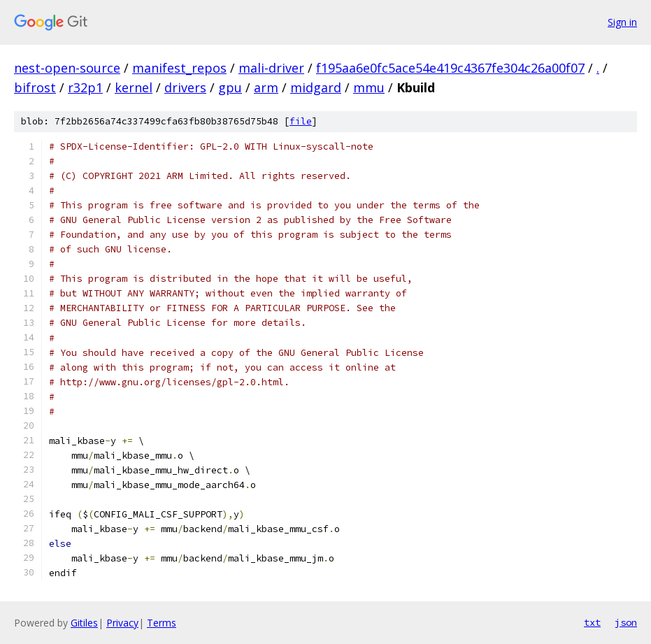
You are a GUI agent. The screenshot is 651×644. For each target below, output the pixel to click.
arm (266, 87)
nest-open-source (67, 68)
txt (592, 622)
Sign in (622, 22)
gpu (230, 87)
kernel (134, 87)
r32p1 (85, 87)
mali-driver (271, 68)
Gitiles (84, 623)
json (626, 622)
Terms (162, 623)
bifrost (35, 87)
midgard (316, 87)
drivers (185, 87)
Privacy (122, 623)
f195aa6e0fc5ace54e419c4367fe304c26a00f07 (450, 68)
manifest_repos (179, 68)
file (301, 121)
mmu (369, 87)
